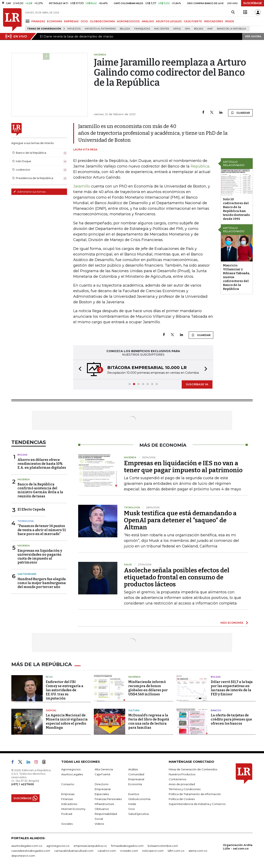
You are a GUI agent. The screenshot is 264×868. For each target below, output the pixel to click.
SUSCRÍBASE (253, 3)
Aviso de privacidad (182, 784)
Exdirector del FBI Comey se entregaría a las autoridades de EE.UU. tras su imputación (65, 690)
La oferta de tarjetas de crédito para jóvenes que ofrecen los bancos (231, 719)
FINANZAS (38, 21)
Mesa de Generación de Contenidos (193, 769)
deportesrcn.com (23, 856)
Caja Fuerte (103, 774)
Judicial (51, 710)
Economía (135, 784)
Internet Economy (73, 809)
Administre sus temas (29, 192)
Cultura (134, 710)
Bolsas (199, 29)
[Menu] (28, 21)
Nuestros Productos (182, 774)
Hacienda (24, 479)
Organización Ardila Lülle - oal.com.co (238, 847)
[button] (79, 370)
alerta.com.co (198, 851)
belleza (125, 29)
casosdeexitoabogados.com (31, 851)
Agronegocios (71, 769)
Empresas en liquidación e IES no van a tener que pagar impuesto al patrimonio (183, 467)
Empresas (68, 794)
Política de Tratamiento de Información (195, 794)
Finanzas (67, 799)
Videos (99, 824)
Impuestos (74, 29)
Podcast (67, 814)
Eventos (134, 794)
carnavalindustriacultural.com (74, 851)
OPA (187, 29)
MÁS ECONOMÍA (232, 623)
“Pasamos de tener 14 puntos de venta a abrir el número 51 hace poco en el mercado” (42, 530)
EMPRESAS (71, 21)
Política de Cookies (182, 799)
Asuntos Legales (72, 774)
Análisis (133, 769)
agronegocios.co (58, 846)
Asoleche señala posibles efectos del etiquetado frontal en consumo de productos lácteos (177, 577)
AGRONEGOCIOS (128, 21)
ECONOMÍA (55, 21)
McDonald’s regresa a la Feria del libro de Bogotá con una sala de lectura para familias (149, 721)
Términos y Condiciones (185, 789)
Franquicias (142, 29)
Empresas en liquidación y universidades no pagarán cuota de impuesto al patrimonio (40, 557)
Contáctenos (177, 779)
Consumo (68, 784)
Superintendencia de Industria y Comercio (197, 804)
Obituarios (102, 809)
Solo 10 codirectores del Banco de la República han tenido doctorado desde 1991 (236, 209)
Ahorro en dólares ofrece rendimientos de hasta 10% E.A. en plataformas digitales (42, 464)
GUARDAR (240, 113)
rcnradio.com (129, 851)
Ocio (132, 809)
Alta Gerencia (104, 769)
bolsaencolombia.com (163, 846)
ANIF (210, 29)
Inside (132, 804)
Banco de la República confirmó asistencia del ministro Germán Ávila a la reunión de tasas (40, 490)
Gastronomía (27, 574)
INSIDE (230, 21)
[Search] (233, 12)
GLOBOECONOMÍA (102, 21)
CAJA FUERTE (193, 21)
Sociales (67, 824)
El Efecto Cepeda (31, 509)
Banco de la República (232, 29)
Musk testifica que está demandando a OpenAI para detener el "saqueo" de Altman (180, 520)
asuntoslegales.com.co (27, 846)
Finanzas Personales (108, 799)
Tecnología (26, 521)
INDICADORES (213, 21)
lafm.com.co (176, 851)
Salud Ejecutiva (138, 814)
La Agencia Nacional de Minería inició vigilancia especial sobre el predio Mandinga (67, 721)
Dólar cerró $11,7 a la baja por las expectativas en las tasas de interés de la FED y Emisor (232, 688)
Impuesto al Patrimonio (100, 29)
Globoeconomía (139, 799)
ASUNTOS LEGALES (169, 21)
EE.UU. (49, 677)
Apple (177, 29)
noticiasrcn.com (153, 851)
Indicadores (69, 804)
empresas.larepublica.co (90, 846)
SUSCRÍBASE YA (197, 384)
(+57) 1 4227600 (23, 784)
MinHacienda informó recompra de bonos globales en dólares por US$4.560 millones (148, 688)
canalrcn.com (107, 851)
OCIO (84, 21)
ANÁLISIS (148, 21)
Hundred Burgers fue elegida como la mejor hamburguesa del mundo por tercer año (42, 583)
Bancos (216, 710)
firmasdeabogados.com (127, 846)
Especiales (102, 794)
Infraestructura (104, 804)
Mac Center (162, 29)
